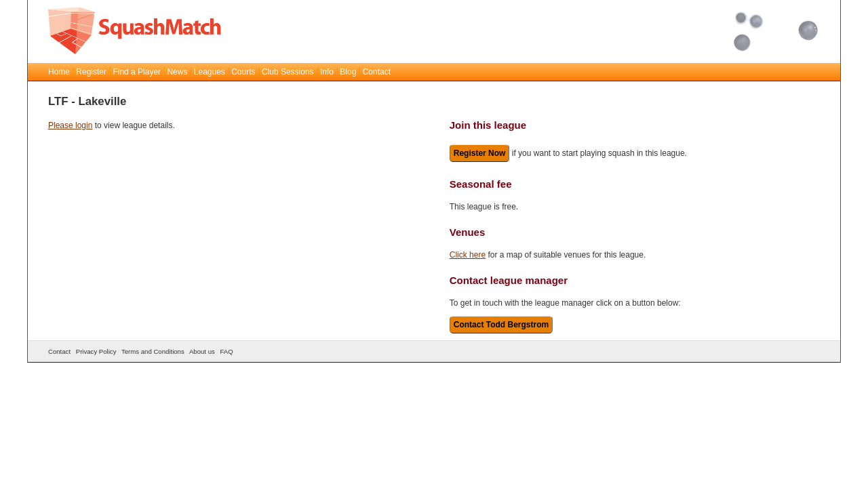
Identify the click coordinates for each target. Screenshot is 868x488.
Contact (377, 72)
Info (327, 72)
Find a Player (137, 72)
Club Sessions (288, 72)
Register (91, 72)
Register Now (480, 153)
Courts (243, 72)
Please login (70, 125)
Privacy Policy (96, 351)
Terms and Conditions (153, 351)
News (177, 72)
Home (59, 72)
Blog (348, 72)
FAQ (226, 351)
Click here (468, 255)
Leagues (210, 72)
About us (202, 351)
